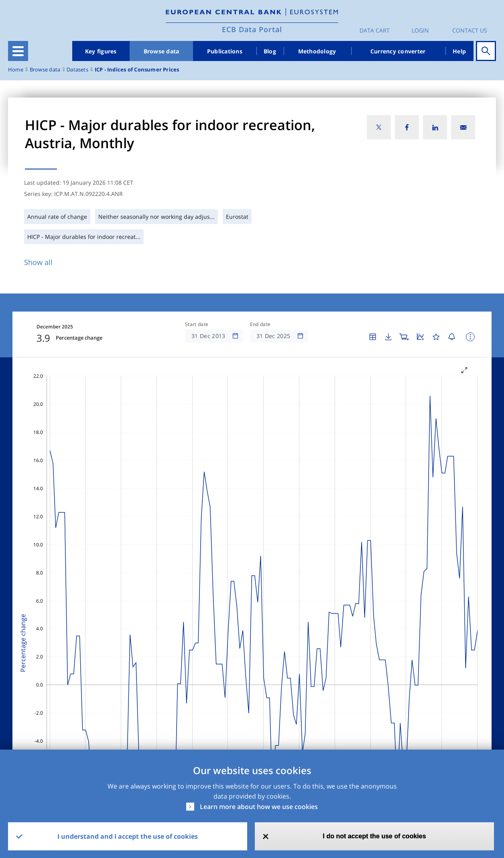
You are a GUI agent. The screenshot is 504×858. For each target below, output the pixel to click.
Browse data (162, 51)
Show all (38, 262)
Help (459, 51)
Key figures (101, 51)
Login (420, 30)
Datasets (77, 70)
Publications (225, 51)
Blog (270, 51)
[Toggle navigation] (18, 51)
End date (260, 324)
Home (16, 70)
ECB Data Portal (252, 29)
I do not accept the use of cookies (375, 836)
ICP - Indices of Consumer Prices (137, 70)
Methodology (317, 51)
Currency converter (398, 51)
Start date (197, 324)
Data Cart (375, 30)
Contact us (470, 30)
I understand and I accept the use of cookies (128, 836)
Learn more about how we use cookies (259, 807)
